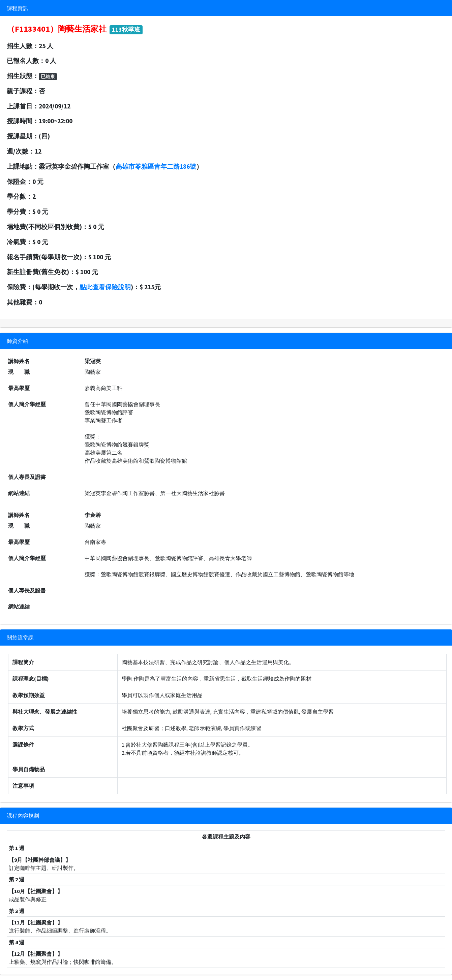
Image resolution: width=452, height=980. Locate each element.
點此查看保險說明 (105, 287)
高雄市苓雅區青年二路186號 (156, 166)
